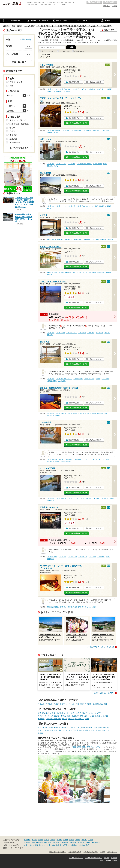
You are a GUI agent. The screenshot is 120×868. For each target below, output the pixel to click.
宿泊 (39, 713)
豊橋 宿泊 (60, 240)
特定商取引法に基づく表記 (93, 858)
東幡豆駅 (96, 130)
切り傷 (65, 719)
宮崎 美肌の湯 (72, 607)
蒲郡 (106, 704)
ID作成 (114, 6)
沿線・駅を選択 (19, 62)
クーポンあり (65, 51)
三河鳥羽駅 (87, 240)
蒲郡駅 (98, 379)
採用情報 (114, 858)
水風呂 (105, 716)
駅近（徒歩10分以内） (84, 727)
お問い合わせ (112, 852)
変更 (28, 47)
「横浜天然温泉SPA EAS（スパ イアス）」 (88, 747)
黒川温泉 (81, 842)
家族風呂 (41, 719)
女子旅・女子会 (60, 716)
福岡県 (90, 840)
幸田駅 (58, 416)
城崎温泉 (48, 842)
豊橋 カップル (59, 272)
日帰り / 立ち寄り (17, 82)
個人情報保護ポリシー (76, 858)
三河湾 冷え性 (60, 333)
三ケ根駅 (93, 413)
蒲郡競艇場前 (98, 704)
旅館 (87, 719)
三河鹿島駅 (66, 91)
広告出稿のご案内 (75, 852)
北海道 (72, 840)
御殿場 (59, 845)
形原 (82, 704)
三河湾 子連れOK (64, 89)
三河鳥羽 (49, 704)
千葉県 (40, 840)
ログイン (107, 6)
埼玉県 (34, 840)
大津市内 (82, 845)
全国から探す (26, 39)
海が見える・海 (62, 713)
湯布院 (88, 842)
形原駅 (109, 89)
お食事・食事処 (75, 713)
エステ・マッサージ (45, 716)
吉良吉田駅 (95, 240)
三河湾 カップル (52, 89)
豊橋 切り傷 (69, 240)
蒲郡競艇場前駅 (52, 381)
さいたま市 (46, 845)
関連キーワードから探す (13, 848)
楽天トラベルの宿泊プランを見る (76, 123)
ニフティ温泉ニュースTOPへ (104, 693)
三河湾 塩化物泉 (52, 557)
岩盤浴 (40, 733)
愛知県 (84, 840)
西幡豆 (56, 704)
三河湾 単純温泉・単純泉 (55, 459)
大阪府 (65, 840)
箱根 (33, 842)
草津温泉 (27, 842)
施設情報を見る (74, 82)
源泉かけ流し (15, 142)
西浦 (77, 704)
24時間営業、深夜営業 (19, 124)
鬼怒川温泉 (96, 842)
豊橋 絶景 (68, 272)
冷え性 (85, 713)
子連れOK (75, 716)
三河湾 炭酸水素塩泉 (53, 130)
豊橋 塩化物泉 (51, 240)
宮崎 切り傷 (82, 607)
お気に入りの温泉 (94, 2)
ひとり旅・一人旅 (87, 716)
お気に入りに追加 (95, 82)
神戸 (88, 845)
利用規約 (106, 858)
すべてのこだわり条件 (19, 148)
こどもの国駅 (57, 91)
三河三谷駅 (105, 379)
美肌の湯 (98, 716)
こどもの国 (70, 704)
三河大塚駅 (50, 462)
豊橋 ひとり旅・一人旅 (80, 272)
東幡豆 (62, 704)
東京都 (59, 840)
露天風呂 (46, 713)
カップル (98, 713)
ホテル (53, 713)
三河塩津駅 (62, 381)
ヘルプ (102, 852)
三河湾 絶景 (71, 164)
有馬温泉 (40, 842)
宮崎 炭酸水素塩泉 (53, 607)
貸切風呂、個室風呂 (53, 719)
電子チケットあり (48, 51)
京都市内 (74, 845)
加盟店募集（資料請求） (57, 852)
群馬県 (53, 840)
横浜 (25, 845)
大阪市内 (66, 845)
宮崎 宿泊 (63, 607)
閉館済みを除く (80, 51)
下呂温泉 (55, 842)
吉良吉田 (41, 704)
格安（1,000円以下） (76, 719)
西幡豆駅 (50, 132)
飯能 (53, 845)
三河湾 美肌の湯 (76, 130)
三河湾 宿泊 (65, 130)
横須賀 (35, 845)
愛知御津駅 (50, 501)
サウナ (91, 713)
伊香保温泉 (64, 842)
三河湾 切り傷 (87, 130)
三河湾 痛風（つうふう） (64, 379)
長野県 (78, 840)
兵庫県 (47, 840)
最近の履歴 (110, 2)
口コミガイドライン (91, 852)
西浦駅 (49, 91)
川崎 (30, 845)
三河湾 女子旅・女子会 (79, 89)
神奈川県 (27, 840)
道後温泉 (73, 842)
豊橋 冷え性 (78, 240)
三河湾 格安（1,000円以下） (97, 89)
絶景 (69, 716)
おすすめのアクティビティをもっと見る (101, 647)
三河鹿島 (88, 704)
